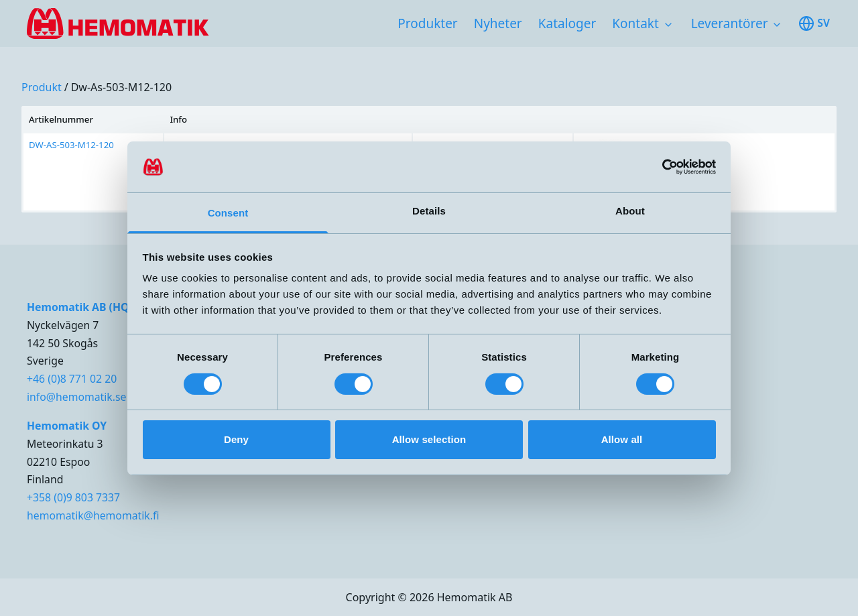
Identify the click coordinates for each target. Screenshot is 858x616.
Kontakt (635, 23)
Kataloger (567, 23)
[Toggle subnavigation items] (668, 25)
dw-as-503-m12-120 (121, 87)
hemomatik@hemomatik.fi (93, 515)
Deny (236, 439)
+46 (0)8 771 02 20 (72, 379)
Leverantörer (730, 23)
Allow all (622, 439)
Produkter (427, 23)
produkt (42, 87)
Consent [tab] (228, 213)
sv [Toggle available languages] (814, 23)
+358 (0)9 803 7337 (73, 497)
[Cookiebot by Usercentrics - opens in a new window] (657, 167)
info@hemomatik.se (76, 397)
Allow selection (429, 439)
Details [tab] (429, 211)
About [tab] (630, 211)
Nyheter (498, 23)
